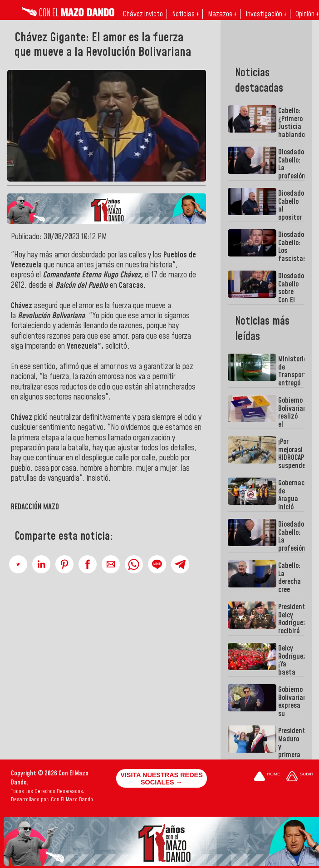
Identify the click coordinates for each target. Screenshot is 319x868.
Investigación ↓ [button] (266, 14)
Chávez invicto (143, 14)
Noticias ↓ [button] (185, 14)
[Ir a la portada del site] (267, 777)
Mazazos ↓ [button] (222, 14)
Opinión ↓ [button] (307, 14)
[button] (18, 564)
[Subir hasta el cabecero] (299, 777)
